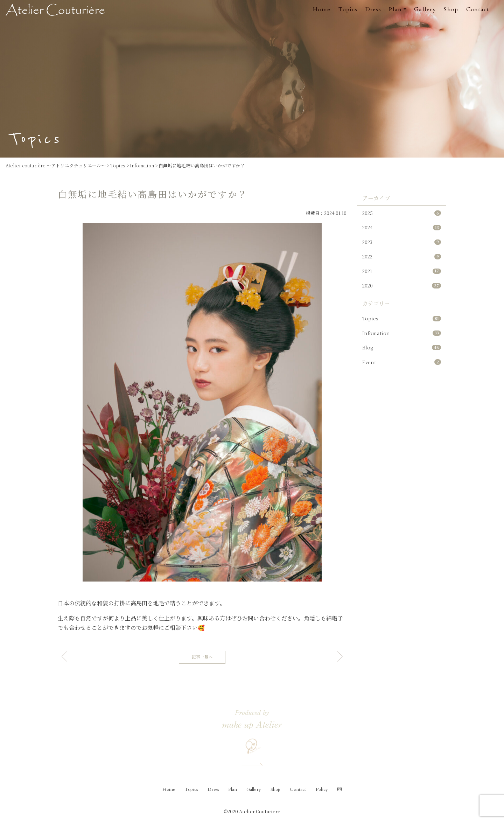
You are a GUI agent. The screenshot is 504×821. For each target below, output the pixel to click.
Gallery (425, 9)
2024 (402, 229)
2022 (402, 260)
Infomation (402, 340)
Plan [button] (395, 9)
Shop (451, 9)
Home (322, 9)
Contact (478, 9)
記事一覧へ (202, 657)
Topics (348, 9)
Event (402, 371)
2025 (402, 213)
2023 (402, 244)
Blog (402, 355)
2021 (402, 275)
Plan (233, 789)
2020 (402, 290)
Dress (373, 9)
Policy (322, 789)
